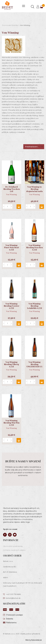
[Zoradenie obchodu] (34, 147)
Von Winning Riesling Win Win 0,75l (11, 423)
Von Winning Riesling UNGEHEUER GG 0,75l (34, 366)
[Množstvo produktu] (8, 206)
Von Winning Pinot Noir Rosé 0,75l (12, 248)
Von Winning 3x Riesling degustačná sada (34, 189)
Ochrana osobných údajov (14, 550)
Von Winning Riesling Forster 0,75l (12, 306)
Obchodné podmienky (13, 546)
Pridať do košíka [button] (19, 207)
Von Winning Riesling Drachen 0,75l (34, 248)
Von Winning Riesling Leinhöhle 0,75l (35, 306)
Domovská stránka (10, 25)
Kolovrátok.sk (37, 640)
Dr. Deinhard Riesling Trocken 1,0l (12, 189)
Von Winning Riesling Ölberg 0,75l (11, 365)
